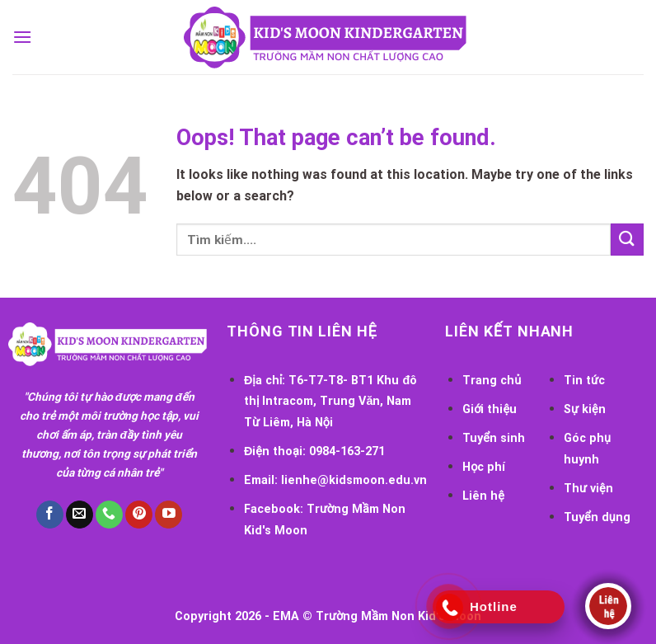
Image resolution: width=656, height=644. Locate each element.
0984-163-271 (347, 451)
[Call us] (109, 515)
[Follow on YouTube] (169, 515)
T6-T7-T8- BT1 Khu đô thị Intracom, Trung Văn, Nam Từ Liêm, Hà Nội (330, 402)
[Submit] (627, 240)
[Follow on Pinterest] (139, 515)
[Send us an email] (80, 515)
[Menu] (22, 37)
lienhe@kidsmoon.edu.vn (354, 480)
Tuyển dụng (597, 517)
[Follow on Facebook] (50, 515)
